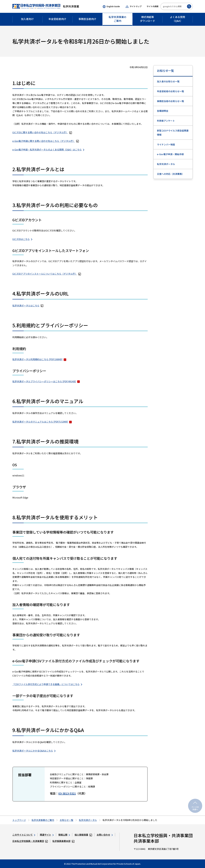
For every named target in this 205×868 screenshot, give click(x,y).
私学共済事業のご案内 (43, 820)
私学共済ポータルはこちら (28, 305)
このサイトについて (24, 835)
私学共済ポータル (166, 164)
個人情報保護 (83, 835)
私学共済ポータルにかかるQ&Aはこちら (34, 751)
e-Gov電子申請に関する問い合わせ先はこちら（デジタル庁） (46, 141)
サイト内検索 (153, 6)
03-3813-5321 (67, 793)
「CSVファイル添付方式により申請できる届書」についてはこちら (47, 684)
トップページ (19, 820)
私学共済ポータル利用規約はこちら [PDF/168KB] (39, 359)
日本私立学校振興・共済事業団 (30, 841)
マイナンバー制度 (166, 144)
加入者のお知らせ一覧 (168, 81)
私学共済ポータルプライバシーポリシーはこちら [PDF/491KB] (46, 381)
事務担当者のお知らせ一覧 (170, 101)
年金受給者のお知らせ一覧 (170, 91)
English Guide (111, 6)
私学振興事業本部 (63, 841)
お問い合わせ (105, 835)
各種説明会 (163, 111)
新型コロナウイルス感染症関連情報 (173, 133)
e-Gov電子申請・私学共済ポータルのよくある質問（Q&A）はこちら (48, 149)
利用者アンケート (166, 121)
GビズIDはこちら (22, 239)
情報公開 (64, 835)
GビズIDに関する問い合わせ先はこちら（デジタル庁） (42, 132)
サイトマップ (134, 6)
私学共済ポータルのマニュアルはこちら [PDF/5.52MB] (42, 422)
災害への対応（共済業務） (170, 174)
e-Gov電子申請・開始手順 (170, 154)
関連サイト (47, 835)
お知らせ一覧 (165, 71)
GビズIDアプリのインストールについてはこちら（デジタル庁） (47, 274)
